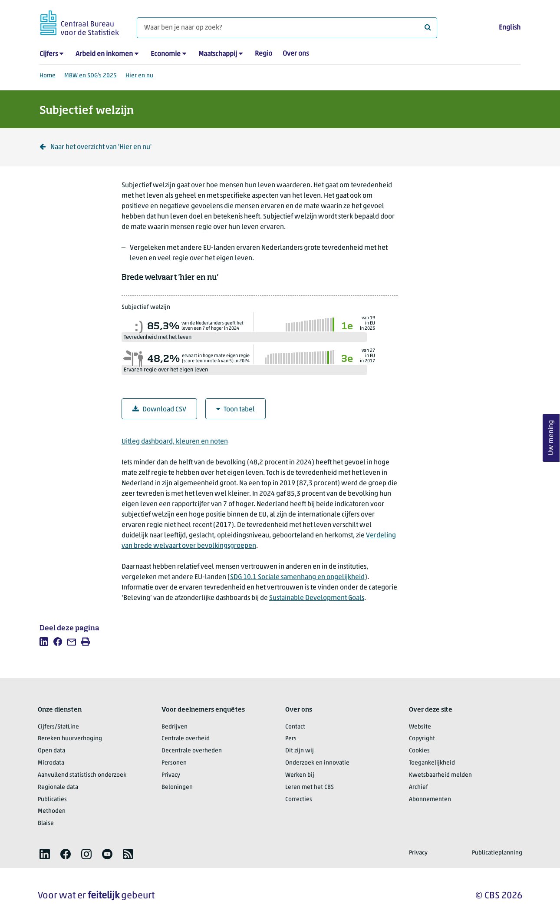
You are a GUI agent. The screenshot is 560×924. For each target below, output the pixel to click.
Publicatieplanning (497, 853)
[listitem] (44, 642)
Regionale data (58, 787)
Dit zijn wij (300, 751)
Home (48, 76)
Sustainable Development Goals (317, 598)
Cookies (419, 751)
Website (420, 727)
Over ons (296, 54)
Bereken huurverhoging (70, 739)
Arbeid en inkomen (104, 54)
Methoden (52, 811)
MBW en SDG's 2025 (91, 76)
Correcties (299, 800)
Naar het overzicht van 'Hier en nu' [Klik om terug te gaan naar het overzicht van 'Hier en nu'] (96, 147)
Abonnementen (430, 800)
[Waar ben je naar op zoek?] (287, 28)
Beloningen (177, 787)
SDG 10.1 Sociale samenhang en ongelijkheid (297, 577)
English (510, 28)
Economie (166, 54)
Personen (174, 763)
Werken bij (300, 775)
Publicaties (52, 800)
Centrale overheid (186, 739)
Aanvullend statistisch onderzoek (82, 775)
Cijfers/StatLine (58, 727)
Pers (291, 739)
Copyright (422, 739)
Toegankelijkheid (432, 763)
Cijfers (49, 54)
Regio (264, 54)
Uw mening (551, 438)
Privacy (171, 775)
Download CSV (159, 409)
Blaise (46, 823)
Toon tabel (236, 409)
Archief (418, 787)
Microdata (51, 763)
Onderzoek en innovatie (317, 763)
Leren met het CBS (310, 787)
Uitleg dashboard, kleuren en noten (175, 442)
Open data (51, 751)
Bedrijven (175, 727)
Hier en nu (139, 76)
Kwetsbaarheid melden (440, 775)
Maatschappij (218, 54)
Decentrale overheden (192, 751)
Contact (295, 727)
